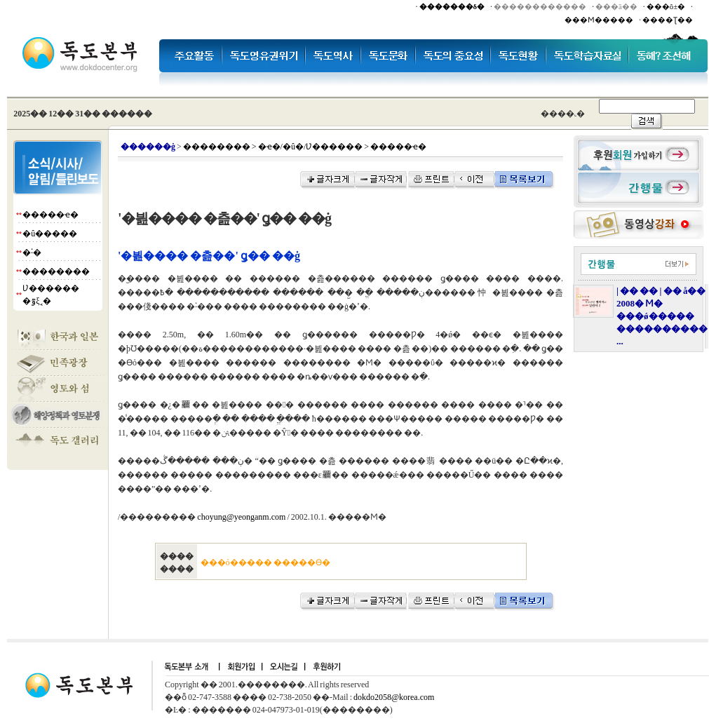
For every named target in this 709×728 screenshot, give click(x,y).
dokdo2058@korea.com (394, 697)
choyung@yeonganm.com (241, 517)
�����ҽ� (50, 215)
